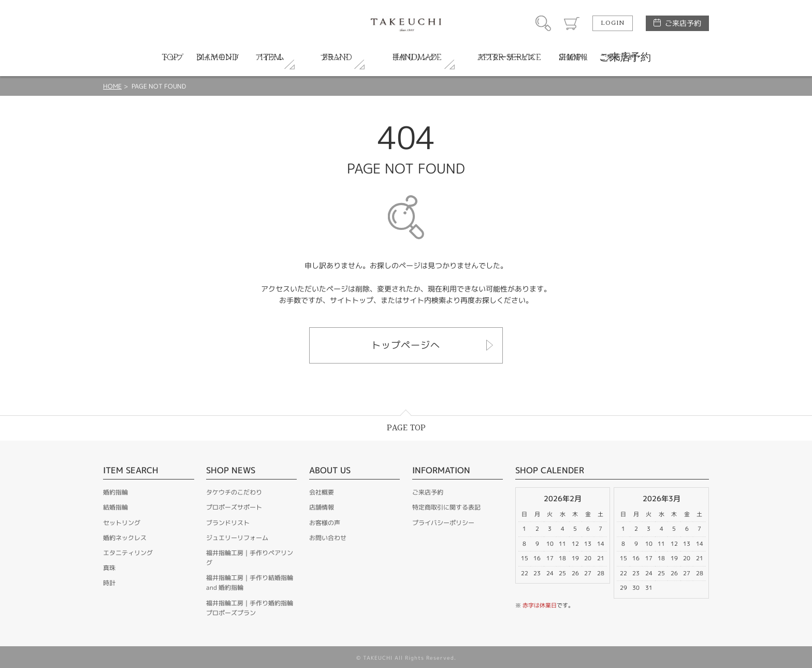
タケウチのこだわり (234, 492)
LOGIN (613, 23)
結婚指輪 (115, 507)
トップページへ (406, 345)
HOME (112, 86)
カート (572, 23)
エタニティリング (128, 553)
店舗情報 (322, 507)
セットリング (122, 523)
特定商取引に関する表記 (446, 507)
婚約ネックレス (125, 538)
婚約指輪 (115, 492)
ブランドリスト (228, 523)
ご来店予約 (683, 23)
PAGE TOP (406, 428)
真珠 (109, 568)
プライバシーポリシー (443, 523)
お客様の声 (325, 523)
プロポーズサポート (234, 507)
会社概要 (322, 492)
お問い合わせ (328, 538)
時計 (109, 583)
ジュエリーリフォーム (237, 538)
